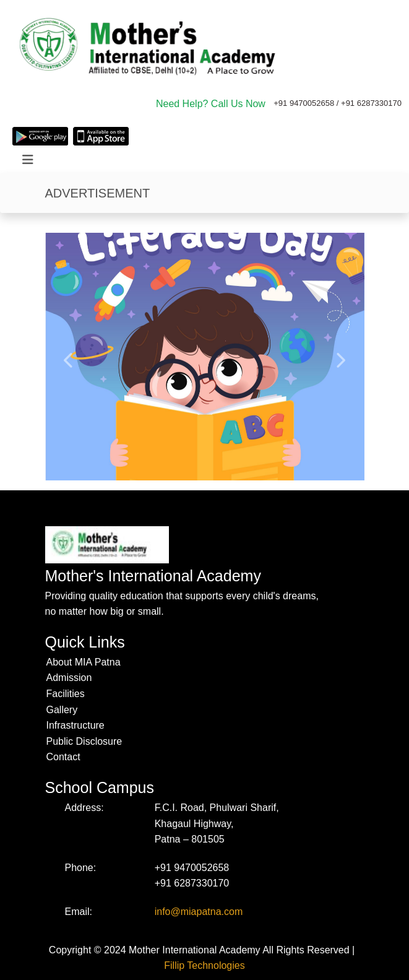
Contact (63, 757)
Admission (69, 678)
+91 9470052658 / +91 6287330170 (338, 103)
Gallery (62, 710)
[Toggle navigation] (28, 160)
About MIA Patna (84, 662)
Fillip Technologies (204, 965)
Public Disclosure (84, 741)
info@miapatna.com (199, 912)
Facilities (66, 694)
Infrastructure (75, 725)
